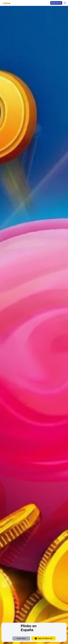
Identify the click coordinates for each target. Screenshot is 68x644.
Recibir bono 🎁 (56, 3)
